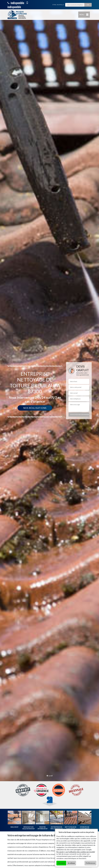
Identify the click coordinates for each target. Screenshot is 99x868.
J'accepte (61, 863)
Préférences (90, 863)
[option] (49, 434)
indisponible (16, 3)
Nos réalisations (35, 408)
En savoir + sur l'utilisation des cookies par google (76, 852)
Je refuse (71, 863)
